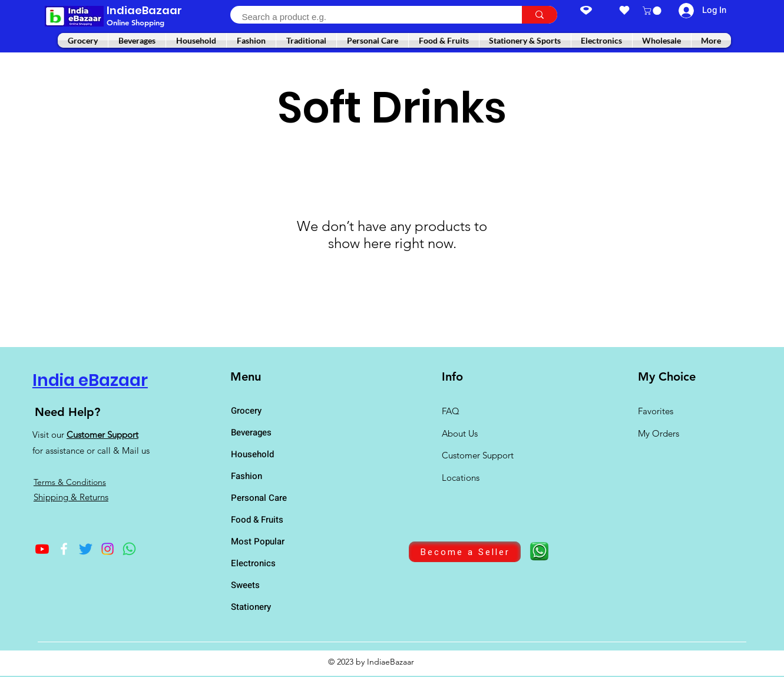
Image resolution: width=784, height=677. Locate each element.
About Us (460, 433)
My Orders (659, 433)
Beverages (251, 432)
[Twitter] (86, 549)
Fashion (247, 476)
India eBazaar (90, 380)
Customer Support (102, 435)
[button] (653, 11)
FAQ (451, 411)
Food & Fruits (257, 520)
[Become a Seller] (465, 552)
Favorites (656, 411)
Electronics (253, 563)
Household (252, 454)
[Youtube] (42, 549)
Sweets (245, 585)
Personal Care (259, 498)
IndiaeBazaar (144, 10)
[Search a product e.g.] (370, 17)
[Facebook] (64, 549)
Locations (462, 478)
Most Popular (258, 541)
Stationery (251, 607)
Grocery (246, 411)
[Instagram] (107, 549)
